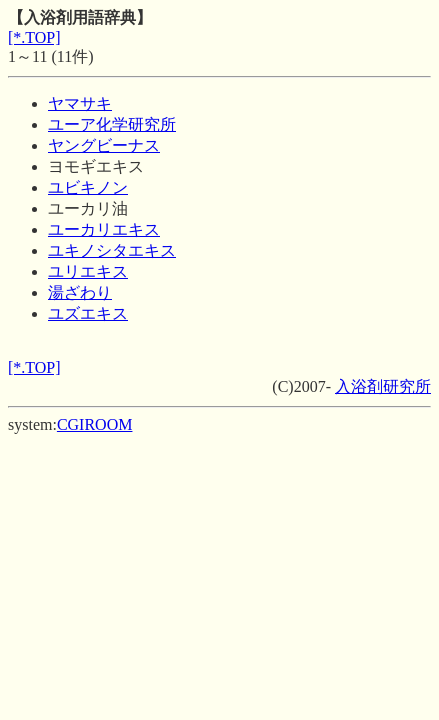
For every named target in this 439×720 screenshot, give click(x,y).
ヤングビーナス (104, 145)
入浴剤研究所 (383, 386)
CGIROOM (95, 424)
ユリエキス (88, 271)
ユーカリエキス (104, 229)
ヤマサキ (80, 103)
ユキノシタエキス (112, 250)
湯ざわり (80, 292)
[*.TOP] (34, 37)
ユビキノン (88, 187)
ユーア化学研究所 (112, 124)
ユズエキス (88, 313)
